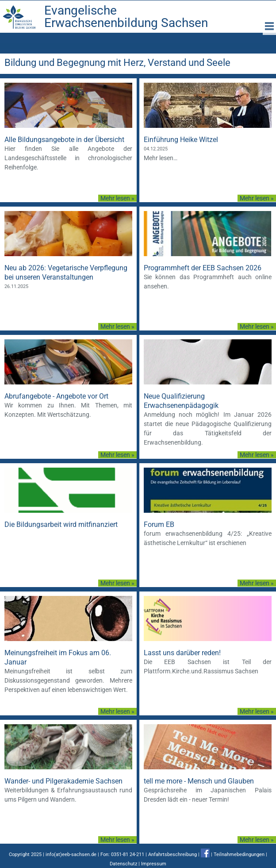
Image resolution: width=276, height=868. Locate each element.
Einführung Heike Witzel (181, 140)
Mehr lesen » (117, 198)
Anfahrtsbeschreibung (172, 855)
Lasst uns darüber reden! (182, 653)
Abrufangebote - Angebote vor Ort (56, 396)
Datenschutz (123, 864)
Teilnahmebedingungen (239, 855)
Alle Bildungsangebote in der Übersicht (64, 140)
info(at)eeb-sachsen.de (71, 855)
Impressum (154, 864)
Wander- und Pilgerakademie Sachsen (63, 781)
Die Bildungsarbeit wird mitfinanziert (61, 524)
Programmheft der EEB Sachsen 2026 (203, 268)
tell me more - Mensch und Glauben (199, 781)
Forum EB (159, 524)
